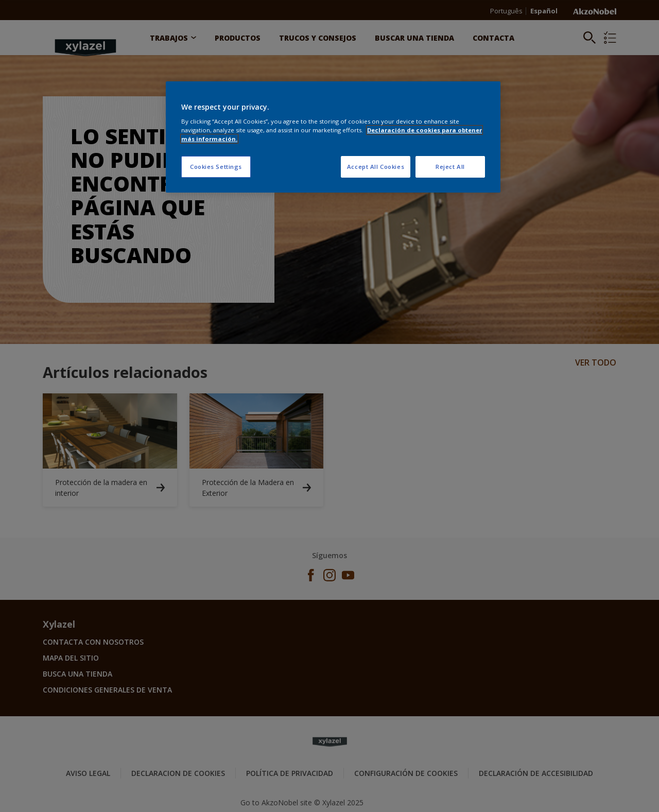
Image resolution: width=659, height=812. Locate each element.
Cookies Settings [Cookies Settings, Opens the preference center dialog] (216, 167)
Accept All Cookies (376, 167)
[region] (333, 137)
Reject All (450, 167)
